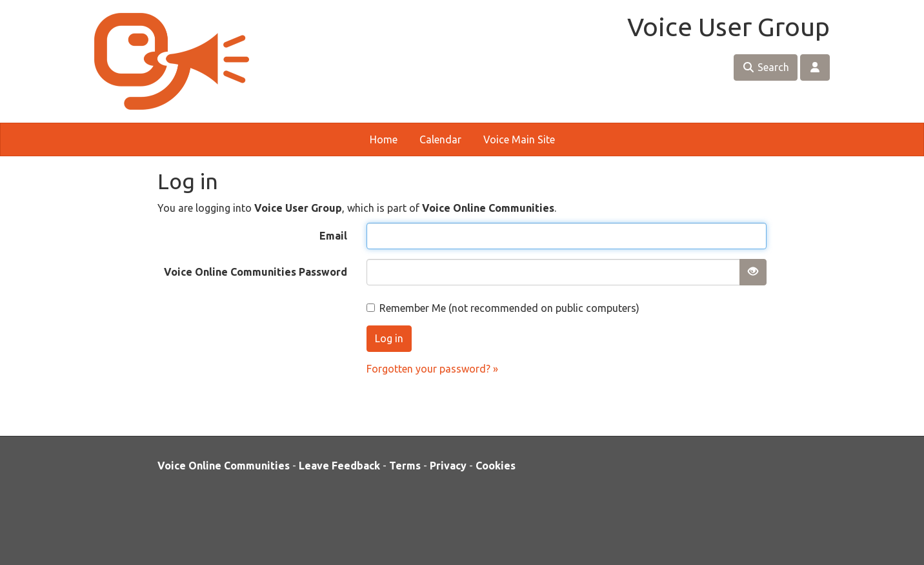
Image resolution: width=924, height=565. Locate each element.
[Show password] (753, 272)
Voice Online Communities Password (256, 272)
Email (333, 236)
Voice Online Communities (224, 466)
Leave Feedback (339, 466)
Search (766, 67)
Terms (405, 466)
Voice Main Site (519, 139)
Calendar (440, 139)
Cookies (496, 466)
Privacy (448, 466)
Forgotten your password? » (432, 369)
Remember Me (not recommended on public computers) (503, 308)
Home (384, 139)
